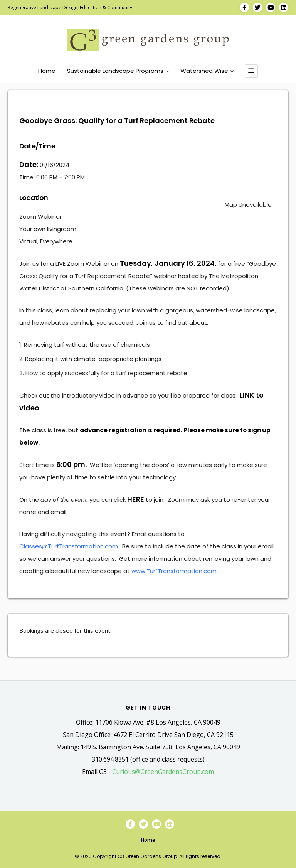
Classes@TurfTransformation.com (69, 546)
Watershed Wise (207, 71)
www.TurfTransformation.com (174, 571)
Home (47, 71)
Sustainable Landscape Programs (118, 71)
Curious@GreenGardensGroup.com (163, 772)
